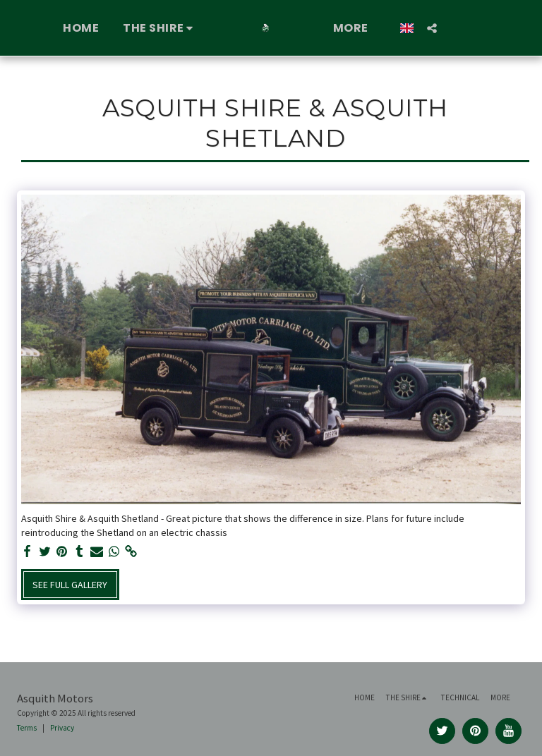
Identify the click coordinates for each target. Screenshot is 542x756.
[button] (160, 28)
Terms (27, 728)
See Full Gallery (70, 585)
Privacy (62, 728)
